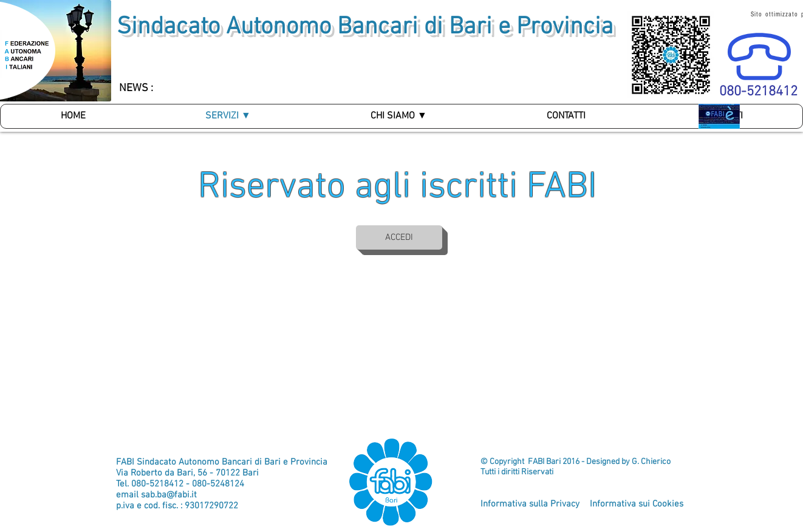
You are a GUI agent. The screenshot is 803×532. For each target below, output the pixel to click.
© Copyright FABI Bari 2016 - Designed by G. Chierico (576, 462)
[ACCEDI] (399, 237)
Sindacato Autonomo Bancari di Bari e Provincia (365, 27)
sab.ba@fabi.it (169, 495)
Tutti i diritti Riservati (517, 472)
